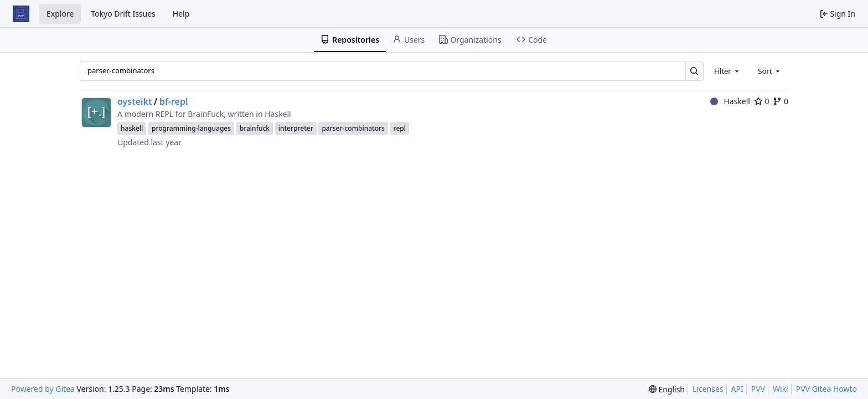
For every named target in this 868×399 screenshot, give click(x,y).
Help (181, 14)
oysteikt (135, 101)
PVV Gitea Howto (826, 389)
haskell (132, 128)
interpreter (296, 128)
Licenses (708, 389)
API (737, 389)
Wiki (781, 389)
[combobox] (727, 71)
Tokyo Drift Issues (123, 14)
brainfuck (255, 128)
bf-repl (174, 101)
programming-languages (191, 128)
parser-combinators (353, 128)
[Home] (21, 14)
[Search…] (694, 71)
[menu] (667, 389)
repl (400, 128)
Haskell (730, 101)
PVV (758, 389)
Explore (60, 14)
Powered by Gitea (43, 389)
